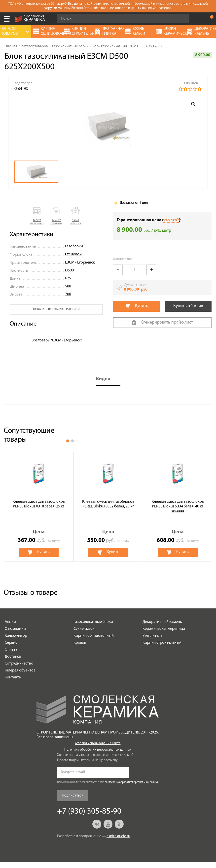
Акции (10, 622)
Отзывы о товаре (31, 593)
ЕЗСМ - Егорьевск (80, 263)
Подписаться (73, 796)
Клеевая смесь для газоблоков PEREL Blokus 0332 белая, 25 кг (108, 504)
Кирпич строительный (162, 643)
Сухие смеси (84, 629)
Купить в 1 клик (188, 306)
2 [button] (72, 441)
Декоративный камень (162, 622)
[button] (37, 216)
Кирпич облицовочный (94, 636)
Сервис (11, 643)
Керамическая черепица (164, 629)
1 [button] (68, 441)
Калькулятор (16, 636)
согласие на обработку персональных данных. (132, 782)
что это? (171, 220)
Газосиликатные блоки (93, 622)
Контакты (13, 677)
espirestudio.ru (118, 836)
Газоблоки (74, 246)
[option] (108, 126)
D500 (69, 270)
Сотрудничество (19, 664)
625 (68, 278)
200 (68, 294)
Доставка (13, 657)
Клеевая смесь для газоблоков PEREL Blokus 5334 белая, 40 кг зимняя (178, 506)
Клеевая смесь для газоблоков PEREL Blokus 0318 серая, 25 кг (39, 504)
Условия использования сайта (98, 743)
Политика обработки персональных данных (98, 750)
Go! (182, 19)
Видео (103, 379)
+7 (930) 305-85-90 (200, 19)
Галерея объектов (20, 670)
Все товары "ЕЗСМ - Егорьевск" (57, 340)
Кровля (80, 643)
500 (68, 286)
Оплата (11, 650)
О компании (15, 629)
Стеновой (73, 254)
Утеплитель (152, 636)
